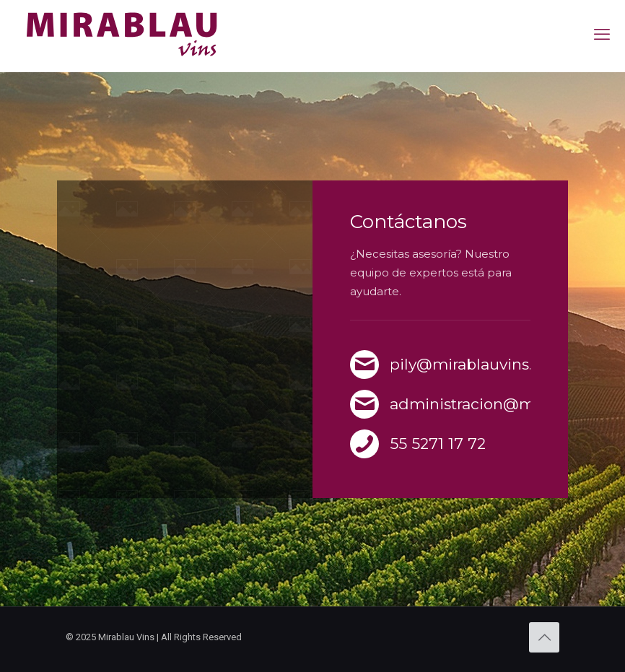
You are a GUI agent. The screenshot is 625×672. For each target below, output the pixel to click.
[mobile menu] (602, 35)
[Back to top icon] (544, 637)
